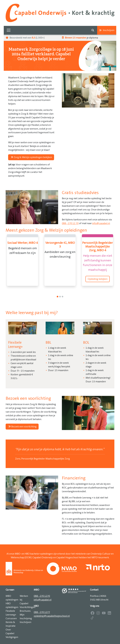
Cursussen (11, 618)
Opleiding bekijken (98, 279)
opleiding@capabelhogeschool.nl (52, 616)
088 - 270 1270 (42, 596)
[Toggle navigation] (9, 30)
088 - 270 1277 (42, 612)
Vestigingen (12, 637)
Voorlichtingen (27, 607)
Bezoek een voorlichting (22, 427)
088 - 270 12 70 (70, 223)
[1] (60, 297)
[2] (62, 297)
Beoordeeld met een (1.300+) (25, 38)
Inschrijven (107, 30)
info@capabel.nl (101, 223)
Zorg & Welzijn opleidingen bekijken (31, 157)
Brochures (25, 611)
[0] (57, 297)
